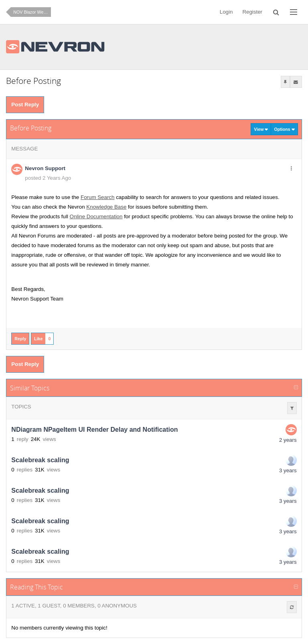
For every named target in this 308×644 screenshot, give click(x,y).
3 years (288, 470)
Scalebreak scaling (40, 460)
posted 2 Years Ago (48, 178)
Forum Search (97, 197)
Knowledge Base (106, 207)
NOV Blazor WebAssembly (32, 12)
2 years (288, 440)
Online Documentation (96, 216)
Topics (21, 407)
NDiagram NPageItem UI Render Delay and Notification (94, 430)
